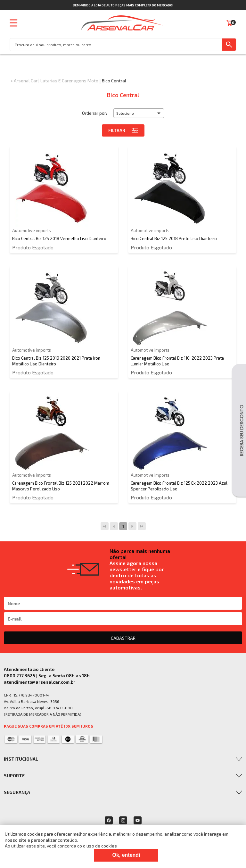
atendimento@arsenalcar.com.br (40, 682)
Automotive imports (32, 230)
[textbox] (116, 45)
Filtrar (123, 130)
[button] (139, 113)
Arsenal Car (26, 81)
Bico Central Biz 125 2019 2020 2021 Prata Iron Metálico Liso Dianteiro (56, 361)
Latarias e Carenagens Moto (69, 81)
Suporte (14, 776)
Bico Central (114, 81)
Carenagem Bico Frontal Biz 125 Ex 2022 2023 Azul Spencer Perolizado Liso (179, 486)
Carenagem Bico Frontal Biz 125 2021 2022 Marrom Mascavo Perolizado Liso (61, 486)
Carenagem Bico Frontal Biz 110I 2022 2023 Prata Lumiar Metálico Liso (177, 361)
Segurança (17, 792)
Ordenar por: (94, 113)
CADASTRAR (123, 638)
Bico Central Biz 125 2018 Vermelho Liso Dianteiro (59, 238)
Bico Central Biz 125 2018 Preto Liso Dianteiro (174, 238)
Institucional (21, 759)
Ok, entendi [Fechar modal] (126, 855)
